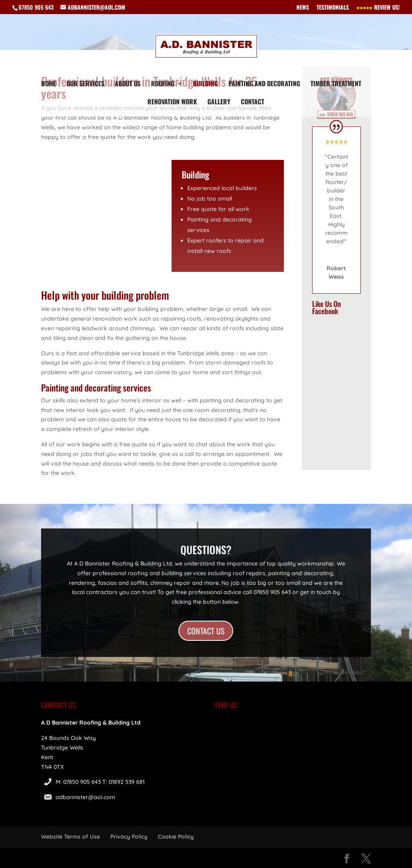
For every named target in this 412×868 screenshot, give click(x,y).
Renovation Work (172, 103)
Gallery (219, 103)
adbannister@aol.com (85, 797)
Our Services (85, 84)
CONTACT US (206, 631)
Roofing (163, 84)
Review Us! (378, 8)
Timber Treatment (336, 84)
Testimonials (333, 8)
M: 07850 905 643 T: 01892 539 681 (100, 782)
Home (49, 84)
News (303, 8)
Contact (253, 103)
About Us (128, 84)
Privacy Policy (129, 837)
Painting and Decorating (264, 84)
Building (205, 84)
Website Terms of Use (70, 837)
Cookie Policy (176, 837)
